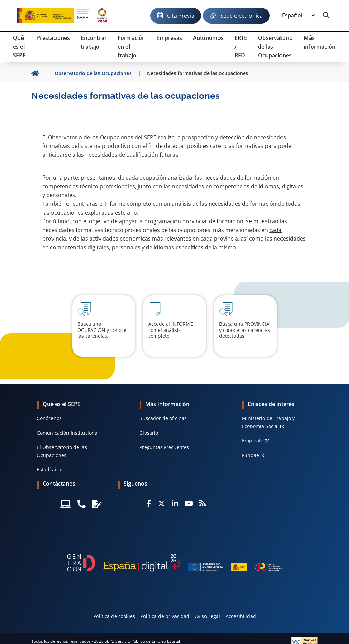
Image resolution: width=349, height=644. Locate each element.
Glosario (149, 433)
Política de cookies (114, 616)
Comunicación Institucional (68, 433)
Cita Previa (181, 16)
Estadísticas (50, 469)
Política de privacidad (165, 616)
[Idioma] (298, 16)
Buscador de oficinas (163, 418)
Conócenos (49, 418)
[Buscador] (327, 16)
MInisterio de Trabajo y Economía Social (268, 422)
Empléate (253, 440)
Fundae (251, 455)
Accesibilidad (241, 616)
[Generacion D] (174, 563)
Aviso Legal (208, 616)
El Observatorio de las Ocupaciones (62, 451)
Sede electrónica (241, 16)
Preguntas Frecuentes (164, 447)
